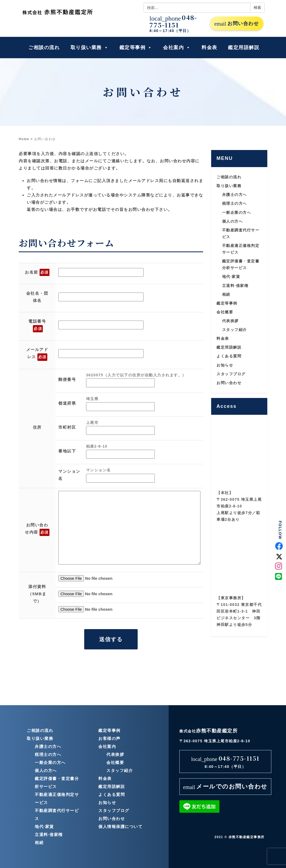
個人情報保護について (120, 826)
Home (24, 139)
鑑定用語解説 (244, 48)
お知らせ (225, 365)
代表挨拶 (230, 321)
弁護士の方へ (235, 195)
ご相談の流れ (44, 48)
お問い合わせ (237, 24)
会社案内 (177, 48)
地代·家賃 (231, 277)
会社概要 (225, 312)
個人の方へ (233, 221)
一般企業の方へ (237, 212)
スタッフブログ (231, 374)
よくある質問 (229, 356)
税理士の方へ (235, 203)
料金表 (209, 48)
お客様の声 (109, 738)
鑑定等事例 (136, 48)
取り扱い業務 (90, 48)
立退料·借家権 (235, 286)
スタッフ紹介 (235, 330)
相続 (226, 294)
